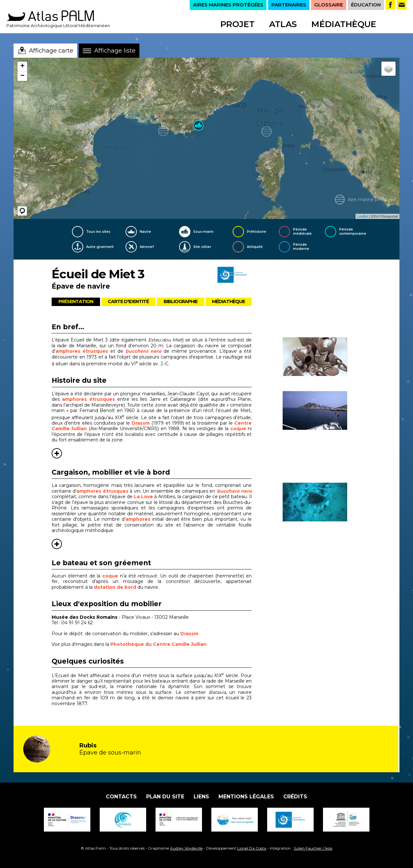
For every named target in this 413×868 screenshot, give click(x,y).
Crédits (295, 797)
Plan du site (165, 797)
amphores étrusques (82, 351)
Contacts (121, 797)
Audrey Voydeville (186, 848)
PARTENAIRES (289, 5)
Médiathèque (344, 24)
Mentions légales (246, 797)
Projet (237, 24)
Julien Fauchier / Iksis (313, 848)
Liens (201, 797)
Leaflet (363, 216)
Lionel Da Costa (252, 848)
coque (239, 429)
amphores (138, 519)
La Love (143, 497)
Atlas (283, 24)
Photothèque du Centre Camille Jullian (158, 644)
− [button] (22, 76)
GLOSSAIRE (329, 5)
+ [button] (22, 66)
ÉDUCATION (366, 5)
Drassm (141, 423)
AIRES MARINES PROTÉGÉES (228, 5)
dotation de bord (115, 587)
